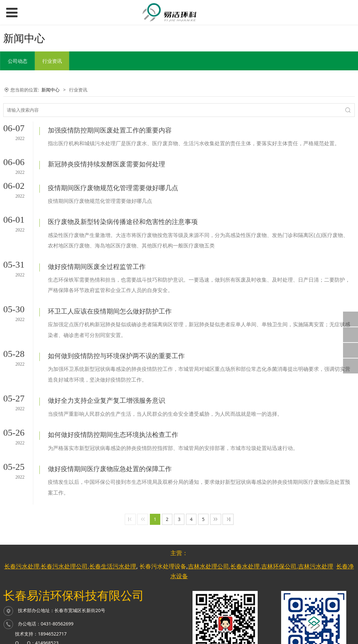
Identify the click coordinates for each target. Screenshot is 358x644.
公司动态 (18, 61)
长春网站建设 (195, 612)
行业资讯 (52, 61)
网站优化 (159, 621)
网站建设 (159, 612)
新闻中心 (50, 90)
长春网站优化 (195, 621)
